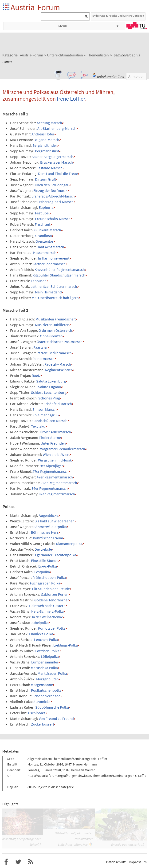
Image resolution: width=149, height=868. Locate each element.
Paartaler (41, 347)
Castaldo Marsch (49, 168)
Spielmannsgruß (46, 415)
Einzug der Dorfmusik (50, 190)
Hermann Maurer (83, 770)
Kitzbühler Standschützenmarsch (59, 275)
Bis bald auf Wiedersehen (55, 521)
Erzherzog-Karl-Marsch (55, 202)
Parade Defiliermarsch (54, 353)
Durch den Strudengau (51, 185)
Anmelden (136, 76)
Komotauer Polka (52, 628)
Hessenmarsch (45, 253)
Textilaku (38, 426)
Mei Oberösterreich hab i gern (55, 298)
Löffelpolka (50, 656)
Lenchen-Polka (46, 639)
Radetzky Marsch (58, 364)
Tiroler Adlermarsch (55, 432)
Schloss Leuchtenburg (49, 392)
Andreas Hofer (43, 134)
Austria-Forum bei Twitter (18, 862)
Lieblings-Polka (66, 645)
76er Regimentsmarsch (59, 483)
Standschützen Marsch (49, 421)
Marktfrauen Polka (52, 673)
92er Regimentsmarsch (57, 494)
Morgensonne (42, 685)
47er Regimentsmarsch (55, 477)
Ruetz (36, 375)
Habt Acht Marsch (50, 247)
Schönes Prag (49, 398)
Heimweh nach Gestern (47, 606)
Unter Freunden (53, 443)
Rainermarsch (43, 359)
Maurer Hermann (85, 764)
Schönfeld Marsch (58, 404)
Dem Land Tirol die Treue (58, 174)
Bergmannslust (47, 151)
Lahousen (39, 281)
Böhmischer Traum (48, 538)
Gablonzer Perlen (55, 594)
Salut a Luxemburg (51, 381)
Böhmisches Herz (45, 532)
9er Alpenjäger (51, 466)
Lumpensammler (45, 662)
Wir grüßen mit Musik (55, 460)
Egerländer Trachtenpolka (56, 555)
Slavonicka (42, 702)
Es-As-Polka (48, 566)
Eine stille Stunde (45, 560)
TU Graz (137, 26)
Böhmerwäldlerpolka (50, 527)
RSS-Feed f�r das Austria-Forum (31, 862)
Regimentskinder (59, 370)
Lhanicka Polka (41, 634)
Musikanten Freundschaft (56, 319)
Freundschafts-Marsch (53, 219)
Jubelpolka (40, 623)
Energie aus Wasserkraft (128, 844)
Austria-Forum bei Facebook (6, 862)
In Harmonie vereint (54, 258)
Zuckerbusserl (42, 724)
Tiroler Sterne (50, 438)
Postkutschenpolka (46, 690)
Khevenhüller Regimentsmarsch (60, 269)
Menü (63, 26)
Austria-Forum (35, 7)
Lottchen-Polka (47, 651)
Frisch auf (43, 224)
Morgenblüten (47, 679)
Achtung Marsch (49, 123)
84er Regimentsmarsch (50, 488)
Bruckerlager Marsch (57, 162)
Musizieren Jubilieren (52, 325)
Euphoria (46, 207)
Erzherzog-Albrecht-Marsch (53, 196)
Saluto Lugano (50, 387)
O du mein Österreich (55, 330)
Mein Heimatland (48, 292)
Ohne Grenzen (51, 336)
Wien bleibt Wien (56, 454)
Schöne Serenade (46, 696)
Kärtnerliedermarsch (49, 264)
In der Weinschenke (47, 617)
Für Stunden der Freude (51, 589)
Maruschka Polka (44, 668)
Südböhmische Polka (52, 707)
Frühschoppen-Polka (49, 577)
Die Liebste (43, 549)
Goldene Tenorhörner (52, 600)
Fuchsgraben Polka (45, 583)
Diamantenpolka (69, 544)
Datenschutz (116, 862)
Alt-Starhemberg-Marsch (57, 128)
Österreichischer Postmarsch (60, 342)
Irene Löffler (71, 99)
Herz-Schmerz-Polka (47, 611)
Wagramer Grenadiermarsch (63, 449)
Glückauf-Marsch (48, 230)
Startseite (6, 7)
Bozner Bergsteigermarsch (52, 157)
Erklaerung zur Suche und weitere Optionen (118, 16)
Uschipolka (37, 713)
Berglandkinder (45, 145)
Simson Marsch (45, 409)
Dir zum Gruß (45, 179)
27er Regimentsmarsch (51, 471)
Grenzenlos (45, 241)
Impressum (138, 862)
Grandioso (44, 236)
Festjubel (42, 213)
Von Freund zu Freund (56, 718)
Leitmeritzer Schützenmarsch (54, 286)
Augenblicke (49, 515)
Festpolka (42, 572)
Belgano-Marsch (46, 140)
